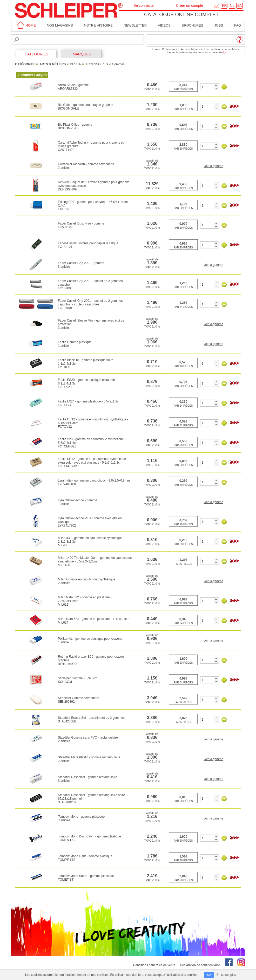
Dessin (76, 64)
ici (225, 52)
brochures (193, 25)
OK (209, 975)
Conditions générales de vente (154, 965)
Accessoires (97, 64)
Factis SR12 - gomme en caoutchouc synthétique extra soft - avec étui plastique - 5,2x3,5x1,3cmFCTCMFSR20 (92, 463)
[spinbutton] (207, 87)
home (25, 25)
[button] (216, 85)
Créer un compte (190, 5)
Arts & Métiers (53, 64)
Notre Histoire (98, 25)
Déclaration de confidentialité (200, 965)
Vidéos (164, 25)
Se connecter (144, 5)
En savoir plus (226, 975)
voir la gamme (213, 166)
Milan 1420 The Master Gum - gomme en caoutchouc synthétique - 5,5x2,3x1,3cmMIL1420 (95, 561)
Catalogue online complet (181, 14)
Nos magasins (60, 25)
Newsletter (135, 25)
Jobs (219, 25)
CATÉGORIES (36, 54)
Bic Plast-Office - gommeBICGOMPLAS (75, 126)
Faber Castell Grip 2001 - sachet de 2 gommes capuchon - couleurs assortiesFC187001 (90, 304)
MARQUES (82, 54)
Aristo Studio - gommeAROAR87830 (73, 87)
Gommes (118, 64)
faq (238, 25)
